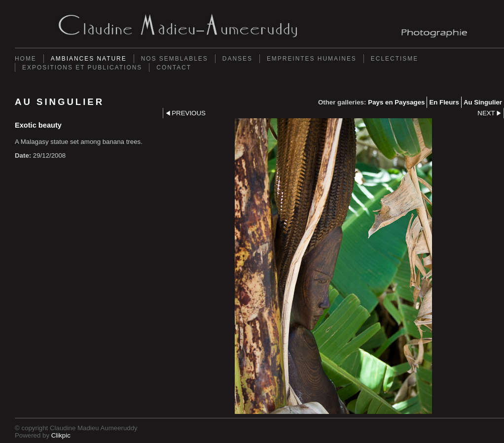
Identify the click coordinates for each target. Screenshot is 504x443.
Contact (174, 68)
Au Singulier (483, 102)
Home (26, 59)
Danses (237, 59)
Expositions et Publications (82, 68)
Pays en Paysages (396, 102)
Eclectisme (395, 59)
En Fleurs (444, 102)
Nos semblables (175, 59)
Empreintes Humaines (312, 59)
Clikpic (61, 435)
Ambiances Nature (89, 59)
